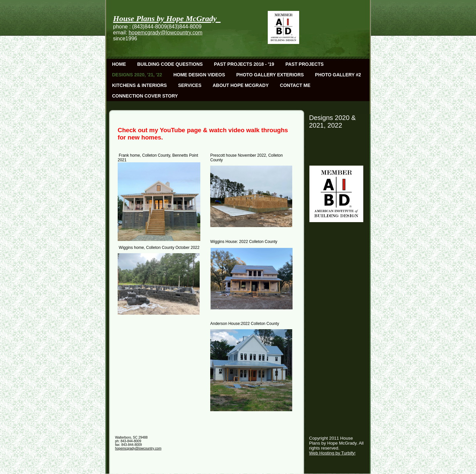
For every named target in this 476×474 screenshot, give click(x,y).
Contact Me (295, 85)
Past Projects (304, 64)
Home (119, 64)
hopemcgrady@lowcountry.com (165, 33)
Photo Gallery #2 (338, 75)
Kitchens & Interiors (139, 85)
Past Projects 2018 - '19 (244, 64)
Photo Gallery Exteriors (270, 75)
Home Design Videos (199, 75)
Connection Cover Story (145, 96)
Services (190, 85)
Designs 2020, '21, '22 (137, 75)
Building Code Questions (170, 64)
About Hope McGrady (241, 85)
